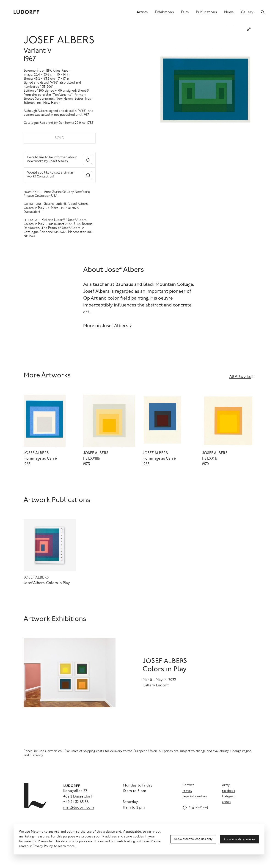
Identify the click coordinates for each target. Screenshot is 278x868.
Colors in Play (165, 670)
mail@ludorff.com (79, 808)
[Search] (263, 12)
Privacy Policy (43, 846)
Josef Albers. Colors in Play (47, 583)
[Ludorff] (27, 12)
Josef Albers (59, 41)
